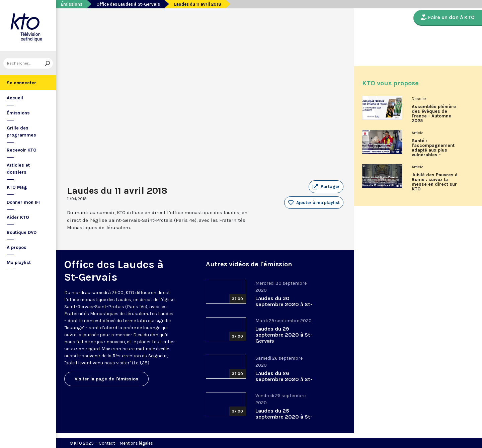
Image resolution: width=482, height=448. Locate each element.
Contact (107, 443)
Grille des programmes (21, 131)
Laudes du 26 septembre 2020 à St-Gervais (284, 379)
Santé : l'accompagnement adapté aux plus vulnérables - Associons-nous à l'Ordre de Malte (433, 150)
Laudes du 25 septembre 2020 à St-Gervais (284, 417)
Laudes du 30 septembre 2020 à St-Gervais (284, 304)
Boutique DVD (22, 232)
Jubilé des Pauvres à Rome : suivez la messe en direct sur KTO (435, 182)
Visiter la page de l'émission (106, 379)
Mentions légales (136, 443)
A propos (17, 247)
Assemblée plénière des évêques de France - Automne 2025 (434, 114)
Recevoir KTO (22, 150)
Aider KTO (18, 217)
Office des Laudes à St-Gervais (128, 4)
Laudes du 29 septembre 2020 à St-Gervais (284, 335)
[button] (326, 187)
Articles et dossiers (18, 169)
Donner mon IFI (23, 202)
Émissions (18, 113)
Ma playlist (19, 262)
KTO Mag (17, 187)
